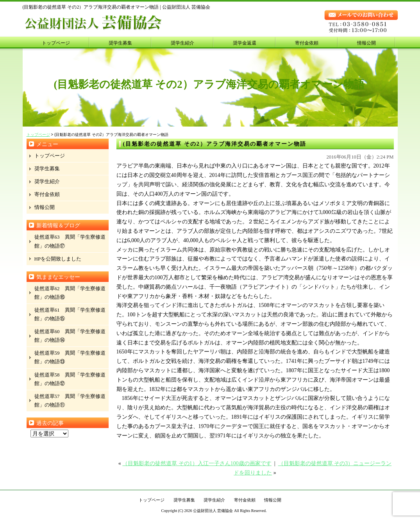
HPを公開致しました (58, 259)
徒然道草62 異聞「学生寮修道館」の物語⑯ (70, 293)
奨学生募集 (120, 43)
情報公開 (366, 43)
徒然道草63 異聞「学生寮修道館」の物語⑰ (70, 241)
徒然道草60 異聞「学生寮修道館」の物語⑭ (70, 336)
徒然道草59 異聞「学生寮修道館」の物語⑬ (70, 357)
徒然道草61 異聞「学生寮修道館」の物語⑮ (70, 314)
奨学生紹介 (182, 43)
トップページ (56, 43)
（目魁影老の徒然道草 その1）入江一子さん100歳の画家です (197, 463)
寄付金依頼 (307, 43)
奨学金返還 (245, 43)
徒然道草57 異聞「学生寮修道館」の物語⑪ (70, 401)
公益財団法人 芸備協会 (213, 511)
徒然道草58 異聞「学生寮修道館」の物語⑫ (70, 379)
